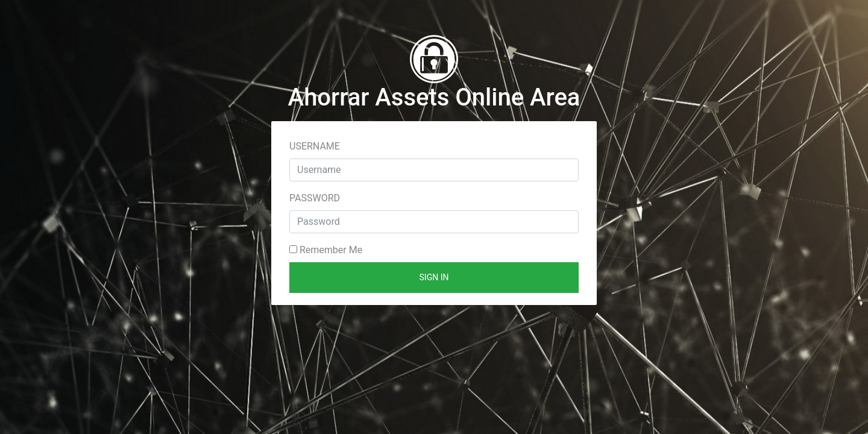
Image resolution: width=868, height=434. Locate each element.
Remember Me (326, 250)
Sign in (434, 277)
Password (315, 198)
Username (315, 146)
